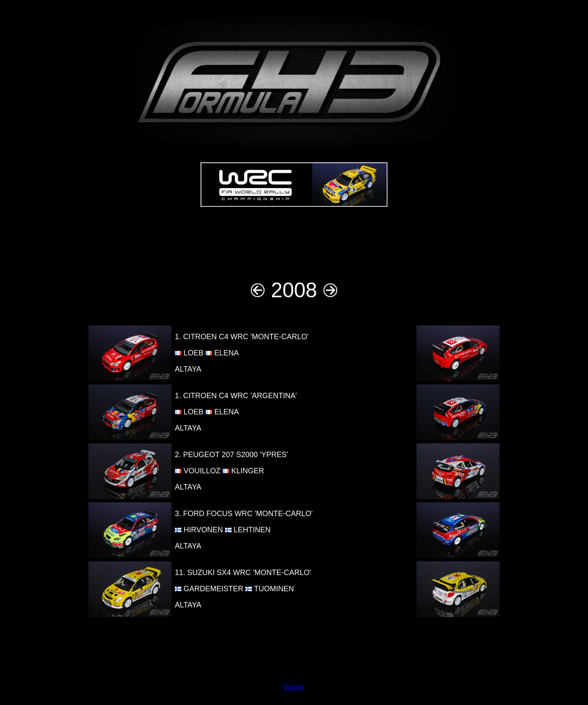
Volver (294, 687)
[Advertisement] (294, 239)
